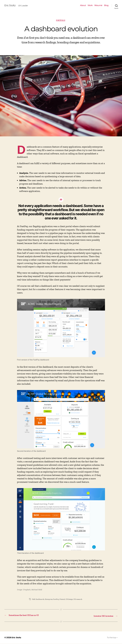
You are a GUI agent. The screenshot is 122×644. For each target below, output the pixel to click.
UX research (79, 600)
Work (90, 5)
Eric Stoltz (10, 5)
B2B (34, 600)
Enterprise (49, 600)
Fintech (63, 600)
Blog (106, 5)
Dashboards (40, 600)
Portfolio (61, 21)
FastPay (57, 600)
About (83, 5)
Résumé (98, 5)
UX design (70, 600)
